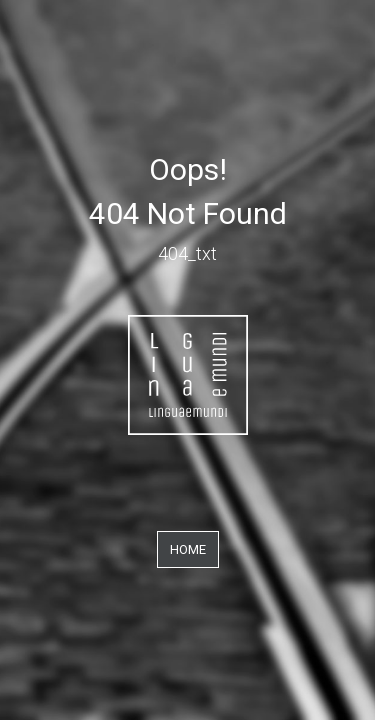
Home (188, 549)
